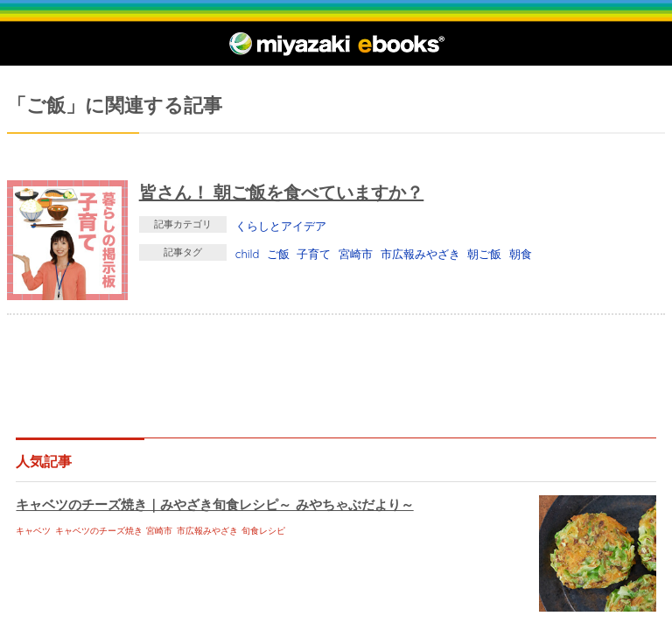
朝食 (521, 254)
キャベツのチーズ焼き (99, 531)
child (248, 254)
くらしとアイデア (281, 226)
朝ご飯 (484, 254)
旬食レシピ (263, 531)
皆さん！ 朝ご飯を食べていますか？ (282, 192)
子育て (314, 254)
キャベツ (33, 531)
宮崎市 (356, 254)
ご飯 (278, 254)
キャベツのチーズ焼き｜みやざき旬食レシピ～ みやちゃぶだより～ (214, 504)
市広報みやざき (420, 254)
